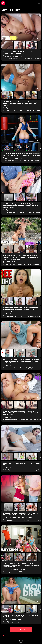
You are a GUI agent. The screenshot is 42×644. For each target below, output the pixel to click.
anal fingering (21, 212)
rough (12, 520)
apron (12, 316)
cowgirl (38, 161)
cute (37, 520)
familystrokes (11, 470)
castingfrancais (12, 59)
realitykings (10, 264)
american (19, 316)
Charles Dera (10, 56)
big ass (8, 161)
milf (34, 110)
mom (17, 520)
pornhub (19, 264)
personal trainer (25, 110)
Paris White (17, 518)
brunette (25, 368)
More (21, 630)
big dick (38, 59)
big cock (22, 59)
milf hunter (27, 264)
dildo (30, 212)
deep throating (11, 420)
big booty (15, 161)
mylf (7, 212)
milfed (7, 110)
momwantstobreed (13, 368)
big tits (33, 316)
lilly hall (31, 161)
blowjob (33, 420)
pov (27, 420)
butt (17, 622)
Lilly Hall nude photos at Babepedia (17, 636)
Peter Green (17, 619)
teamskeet (32, 470)
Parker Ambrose (29, 518)
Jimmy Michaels (11, 569)
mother (23, 520)
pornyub (14, 110)
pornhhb (19, 572)
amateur (30, 59)
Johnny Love (10, 158)
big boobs (37, 212)
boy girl (26, 316)
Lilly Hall (19, 56)
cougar (12, 212)
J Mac (7, 262)
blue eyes (24, 161)
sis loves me (22, 470)
